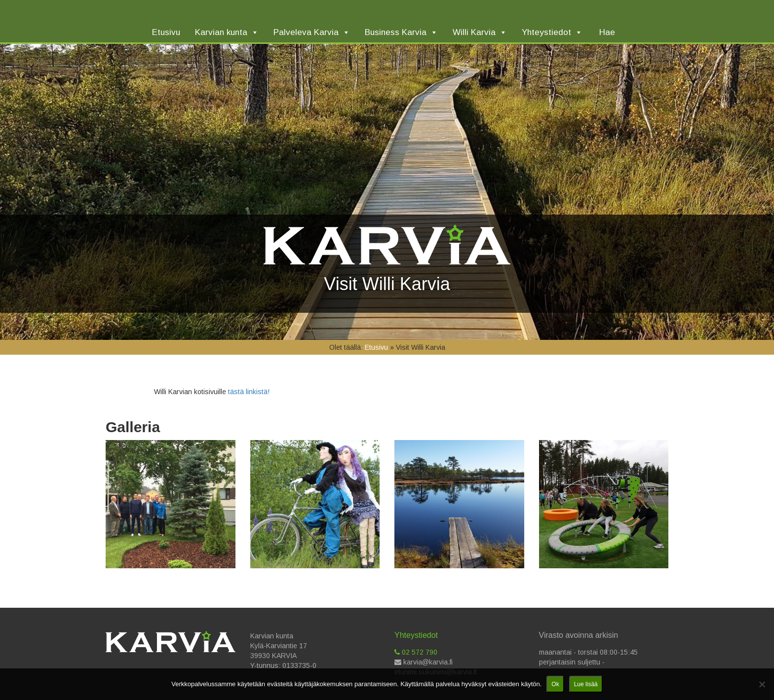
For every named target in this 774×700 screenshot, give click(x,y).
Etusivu (376, 347)
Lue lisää (586, 684)
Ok (555, 684)
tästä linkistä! (248, 392)
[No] (762, 684)
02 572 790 (416, 652)
